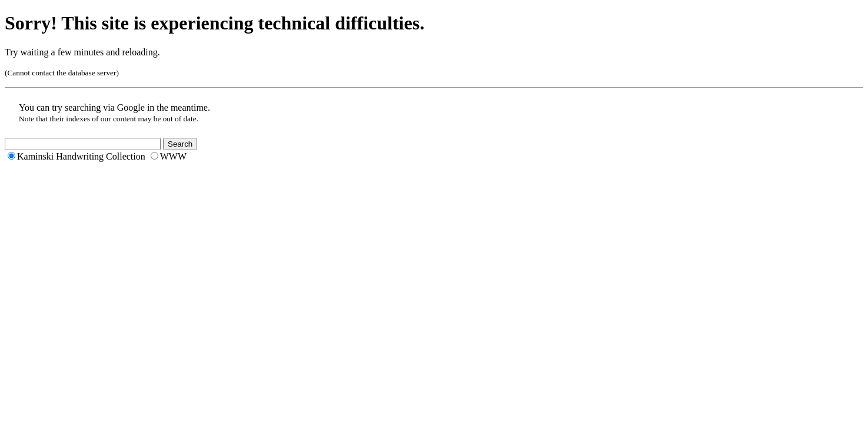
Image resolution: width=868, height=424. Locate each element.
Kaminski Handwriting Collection (81, 156)
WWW (173, 156)
